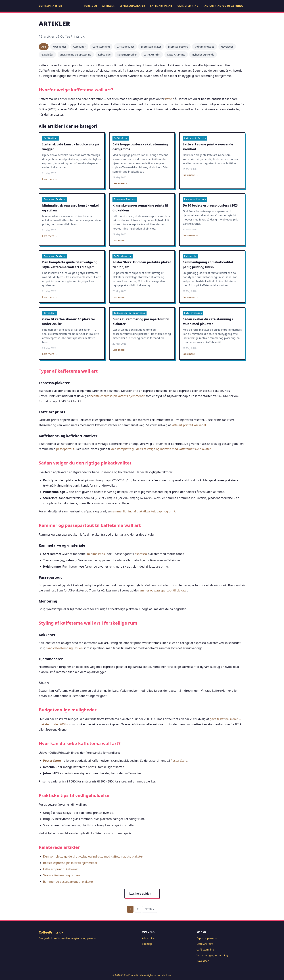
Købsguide (104, 55)
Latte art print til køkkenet (61, 869)
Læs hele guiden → (142, 894)
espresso (141, 554)
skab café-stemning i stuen (64, 648)
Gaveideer (227, 47)
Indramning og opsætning (223, 6)
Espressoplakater (132, 6)
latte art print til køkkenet (189, 425)
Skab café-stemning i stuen (61, 875)
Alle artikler (149, 938)
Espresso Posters (178, 47)
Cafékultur (79, 47)
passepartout (65, 449)
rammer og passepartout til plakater (163, 590)
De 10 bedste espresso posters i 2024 (211, 205)
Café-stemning (188, 6)
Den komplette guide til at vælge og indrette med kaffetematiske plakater (93, 856)
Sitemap (147, 944)
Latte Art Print (161, 6)
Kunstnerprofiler (127, 55)
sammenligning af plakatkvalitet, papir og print (143, 511)
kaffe (169, 99)
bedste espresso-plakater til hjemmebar (117, 396)
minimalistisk (96, 554)
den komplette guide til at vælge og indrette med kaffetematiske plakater (161, 449)
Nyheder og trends (203, 55)
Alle (44, 47)
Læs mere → (50, 179)
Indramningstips (204, 47)
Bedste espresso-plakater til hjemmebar (70, 863)
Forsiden (90, 6)
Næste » (150, 909)
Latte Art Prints (176, 55)
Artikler (108, 6)
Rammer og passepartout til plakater (68, 882)
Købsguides (59, 47)
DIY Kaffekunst (125, 47)
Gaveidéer (47, 55)
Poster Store (52, 761)
